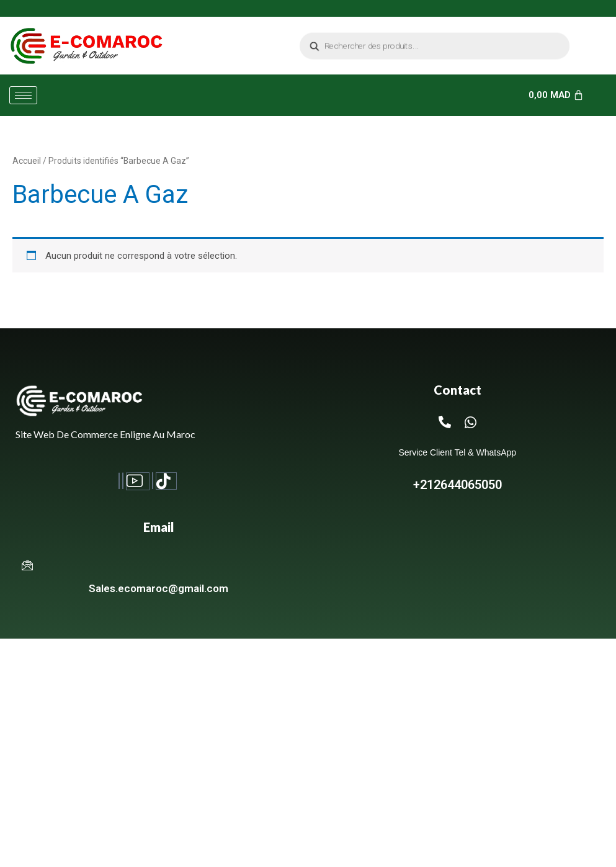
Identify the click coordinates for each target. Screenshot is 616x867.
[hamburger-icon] (23, 95)
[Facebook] (119, 481)
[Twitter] (153, 481)
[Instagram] (123, 481)
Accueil (27, 161)
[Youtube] (137, 482)
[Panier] (556, 95)
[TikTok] (166, 481)
